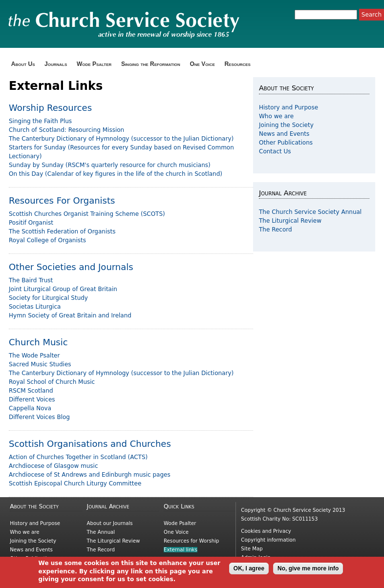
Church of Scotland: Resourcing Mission (66, 130)
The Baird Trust (31, 280)
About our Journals (110, 523)
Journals (56, 64)
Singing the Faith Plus (40, 121)
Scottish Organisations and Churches (90, 444)
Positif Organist (31, 223)
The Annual (101, 532)
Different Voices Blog (39, 417)
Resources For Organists (62, 200)
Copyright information (268, 540)
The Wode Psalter (34, 356)
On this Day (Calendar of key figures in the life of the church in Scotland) (116, 174)
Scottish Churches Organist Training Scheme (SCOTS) (87, 214)
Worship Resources (50, 108)
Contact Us (275, 151)
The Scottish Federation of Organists (62, 231)
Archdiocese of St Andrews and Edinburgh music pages (90, 475)
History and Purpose (288, 107)
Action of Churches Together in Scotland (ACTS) (78, 457)
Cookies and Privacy (266, 531)
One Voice (202, 64)
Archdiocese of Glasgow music (53, 466)
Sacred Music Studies (40, 364)
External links (181, 550)
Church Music (38, 342)
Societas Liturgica (35, 307)
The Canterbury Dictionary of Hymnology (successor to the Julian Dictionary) (121, 139)
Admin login (256, 557)
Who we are (276, 116)
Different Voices (32, 399)
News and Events (284, 134)
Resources (237, 64)
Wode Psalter (94, 64)
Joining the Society (286, 125)
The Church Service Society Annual (310, 212)
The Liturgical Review (290, 221)
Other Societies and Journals (71, 267)
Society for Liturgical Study (48, 298)
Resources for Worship (191, 541)
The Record (276, 230)
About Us (23, 64)
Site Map (252, 549)
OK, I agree (249, 571)
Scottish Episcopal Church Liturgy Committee (75, 483)
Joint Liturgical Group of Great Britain (63, 289)
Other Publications (286, 143)
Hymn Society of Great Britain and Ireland (70, 315)
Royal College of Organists (47, 240)
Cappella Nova (30, 408)
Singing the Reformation (151, 64)
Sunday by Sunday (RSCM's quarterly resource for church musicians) (110, 165)
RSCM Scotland (31, 391)
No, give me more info (308, 571)
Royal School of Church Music (52, 382)
